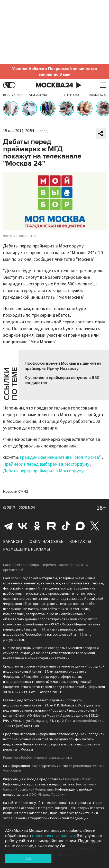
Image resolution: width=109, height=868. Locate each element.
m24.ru (16, 578)
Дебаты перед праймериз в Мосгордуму (43, 471)
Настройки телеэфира (21, 565)
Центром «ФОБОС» (80, 779)
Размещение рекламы (27, 549)
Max (80, 526)
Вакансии (13, 542)
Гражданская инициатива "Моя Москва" (60, 457)
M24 (31, 508)
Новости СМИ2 (16, 491)
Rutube (51, 526)
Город (43, 131)
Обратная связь (47, 542)
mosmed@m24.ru (90, 721)
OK (28, 858)
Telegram (8, 526)
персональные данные (53, 836)
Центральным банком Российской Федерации (50, 787)
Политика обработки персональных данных (38, 758)
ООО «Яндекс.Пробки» (47, 795)
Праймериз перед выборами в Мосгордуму (46, 464)
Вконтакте (23, 526)
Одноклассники (37, 526)
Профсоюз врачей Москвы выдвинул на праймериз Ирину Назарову (63, 366)
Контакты (80, 542)
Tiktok (66, 526)
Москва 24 (55, 85)
